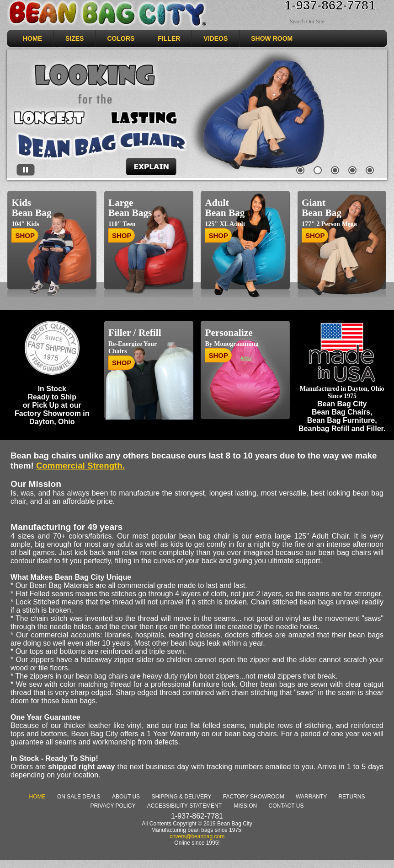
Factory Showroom (254, 797)
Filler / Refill (135, 333)
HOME (32, 38)
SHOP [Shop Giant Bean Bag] (315, 235)
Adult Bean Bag (225, 208)
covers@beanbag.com (197, 836)
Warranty (311, 797)
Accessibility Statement (184, 806)
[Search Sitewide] (324, 22)
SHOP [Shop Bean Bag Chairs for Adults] (218, 235)
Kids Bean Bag (31, 208)
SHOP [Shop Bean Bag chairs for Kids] (25, 235)
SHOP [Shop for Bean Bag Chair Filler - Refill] (122, 363)
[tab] (301, 172)
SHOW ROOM (272, 38)
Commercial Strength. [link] (80, 466)
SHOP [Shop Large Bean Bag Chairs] (122, 235)
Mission (245, 806)
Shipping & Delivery (181, 797)
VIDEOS (216, 38)
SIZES (75, 38)
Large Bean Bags (130, 208)
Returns (351, 797)
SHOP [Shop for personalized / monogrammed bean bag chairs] (218, 355)
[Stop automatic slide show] (26, 170)
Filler (169, 38)
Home (37, 797)
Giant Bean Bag (322, 208)
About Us (126, 797)
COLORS (121, 38)
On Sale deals (79, 797)
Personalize (229, 333)
